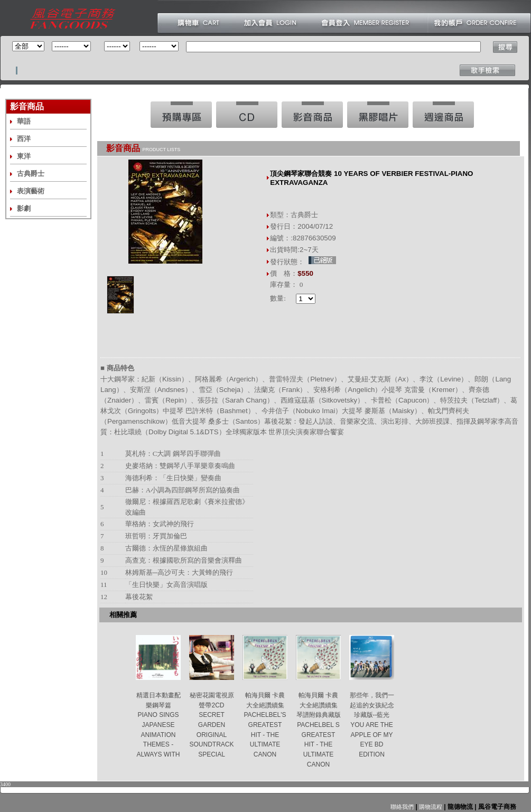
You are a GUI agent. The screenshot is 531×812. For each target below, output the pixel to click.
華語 (24, 121)
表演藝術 (31, 191)
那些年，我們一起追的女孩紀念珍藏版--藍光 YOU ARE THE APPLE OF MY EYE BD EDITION (372, 725)
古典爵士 (31, 174)
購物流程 (430, 807)
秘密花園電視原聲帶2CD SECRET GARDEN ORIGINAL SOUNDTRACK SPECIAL (211, 725)
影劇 (24, 208)
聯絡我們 (402, 807)
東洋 (24, 156)
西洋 (24, 139)
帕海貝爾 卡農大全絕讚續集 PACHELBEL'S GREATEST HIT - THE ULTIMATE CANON (265, 725)
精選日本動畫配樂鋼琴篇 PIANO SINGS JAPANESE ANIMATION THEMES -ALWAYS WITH (159, 725)
